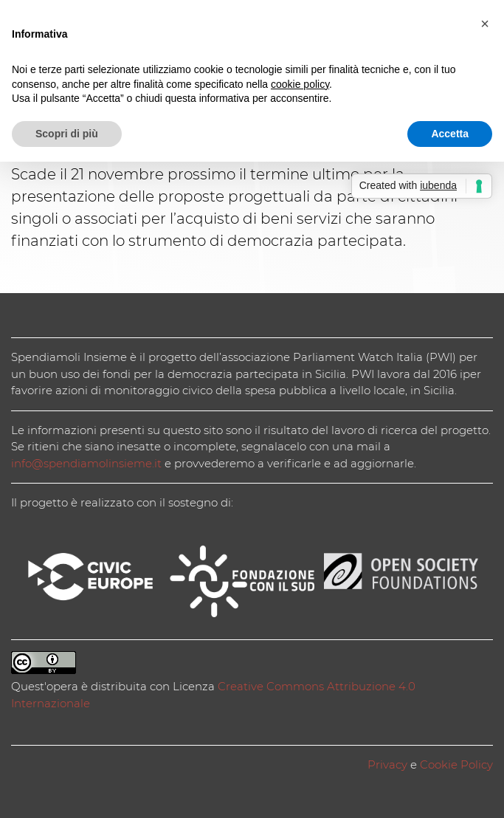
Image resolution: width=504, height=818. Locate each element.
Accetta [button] (450, 134)
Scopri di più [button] (67, 134)
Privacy (387, 764)
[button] (485, 24)
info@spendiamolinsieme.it (86, 463)
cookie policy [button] (300, 84)
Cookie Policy (456, 764)
